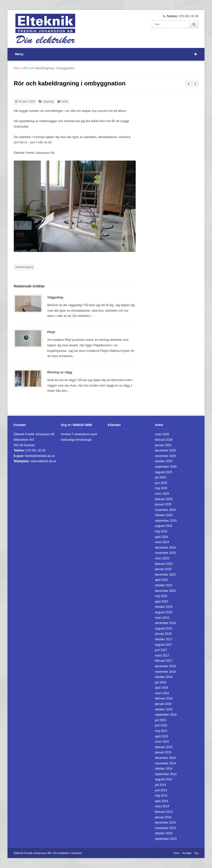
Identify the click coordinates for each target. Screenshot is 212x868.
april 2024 (162, 537)
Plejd (51, 332)
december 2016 (165, 666)
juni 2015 (161, 725)
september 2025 (166, 467)
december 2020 (165, 591)
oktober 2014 (164, 769)
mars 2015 (162, 742)
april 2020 (162, 602)
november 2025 (165, 456)
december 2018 (165, 623)
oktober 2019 (164, 607)
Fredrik (64, 101)
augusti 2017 (164, 645)
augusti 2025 (164, 472)
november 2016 (165, 672)
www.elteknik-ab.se (43, 461)
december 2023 (165, 548)
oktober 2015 (164, 709)
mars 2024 (162, 542)
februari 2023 (164, 564)
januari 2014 (163, 817)
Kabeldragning (24, 267)
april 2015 (162, 736)
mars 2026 (162, 434)
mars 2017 (162, 655)
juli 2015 (161, 720)
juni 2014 (161, 790)
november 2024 (165, 510)
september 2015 (166, 715)
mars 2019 (162, 618)
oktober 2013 (164, 833)
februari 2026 (164, 440)
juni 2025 (161, 483)
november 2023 (165, 553)
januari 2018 (163, 634)
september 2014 (166, 774)
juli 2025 (161, 477)
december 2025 (165, 450)
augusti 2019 (164, 612)
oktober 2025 (164, 461)
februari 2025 (164, 499)
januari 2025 (163, 504)
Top (196, 853)
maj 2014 (161, 796)
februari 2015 (164, 747)
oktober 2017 (164, 639)
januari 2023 (163, 569)
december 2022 (165, 575)
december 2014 (165, 758)
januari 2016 (163, 704)
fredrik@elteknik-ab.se (40, 456)
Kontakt (187, 853)
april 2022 (162, 580)
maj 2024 (161, 531)
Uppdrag (48, 101)
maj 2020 (161, 596)
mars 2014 (162, 806)
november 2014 (165, 763)
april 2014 (162, 801)
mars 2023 (162, 558)
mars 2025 (162, 494)
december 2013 (165, 823)
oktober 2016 (164, 677)
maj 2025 (161, 488)
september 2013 (166, 839)
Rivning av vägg (60, 372)
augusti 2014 (164, 779)
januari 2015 (163, 752)
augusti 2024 (164, 526)
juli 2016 (161, 682)
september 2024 (166, 521)
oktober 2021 (164, 585)
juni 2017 (161, 650)
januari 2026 (163, 445)
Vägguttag (55, 297)
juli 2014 (161, 785)
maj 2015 (161, 731)
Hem (17, 68)
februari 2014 (164, 812)
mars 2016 (162, 693)
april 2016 (162, 688)
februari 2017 (164, 661)
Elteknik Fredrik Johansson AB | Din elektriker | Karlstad (48, 853)
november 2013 (165, 828)
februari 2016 (164, 698)
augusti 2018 (164, 629)
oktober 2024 (164, 515)
